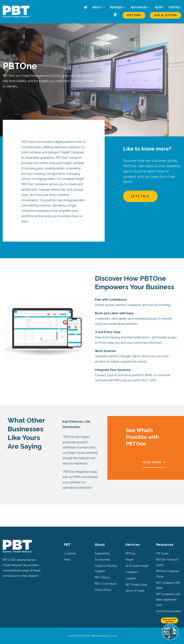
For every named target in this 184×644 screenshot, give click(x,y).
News (159, 7)
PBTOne (134, 15)
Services (116, 7)
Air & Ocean (166, 15)
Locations (70, 554)
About (97, 7)
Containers (132, 572)
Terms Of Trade (135, 591)
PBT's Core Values (106, 584)
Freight (130, 560)
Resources (139, 7)
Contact (175, 7)
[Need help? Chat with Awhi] (170, 632)
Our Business (103, 560)
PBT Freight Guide (136, 585)
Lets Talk (151, 196)
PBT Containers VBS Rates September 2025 (168, 600)
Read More (152, 462)
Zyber (114, 636)
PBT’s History (103, 577)
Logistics (131, 578)
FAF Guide (162, 554)
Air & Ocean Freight (137, 566)
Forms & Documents (169, 611)
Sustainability (102, 554)
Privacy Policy (103, 590)
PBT (67, 545)
